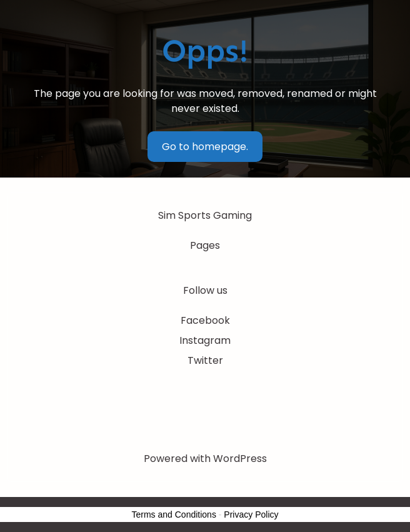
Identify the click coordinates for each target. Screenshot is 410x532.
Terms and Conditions (174, 514)
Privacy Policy (251, 514)
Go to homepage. (205, 147)
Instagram (205, 340)
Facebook (205, 320)
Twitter (205, 360)
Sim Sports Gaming (205, 215)
